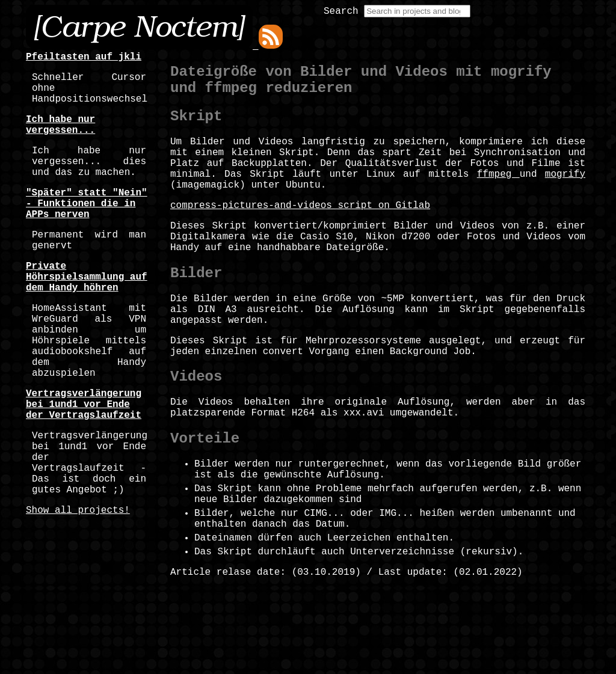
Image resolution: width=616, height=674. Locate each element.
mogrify (565, 194)
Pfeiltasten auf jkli (84, 58)
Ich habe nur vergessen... (60, 137)
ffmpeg (498, 194)
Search (341, 11)
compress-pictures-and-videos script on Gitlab (300, 230)
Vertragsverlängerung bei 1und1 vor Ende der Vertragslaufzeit (84, 466)
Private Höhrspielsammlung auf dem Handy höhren (87, 314)
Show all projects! (78, 591)
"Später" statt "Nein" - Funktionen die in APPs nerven (87, 229)
